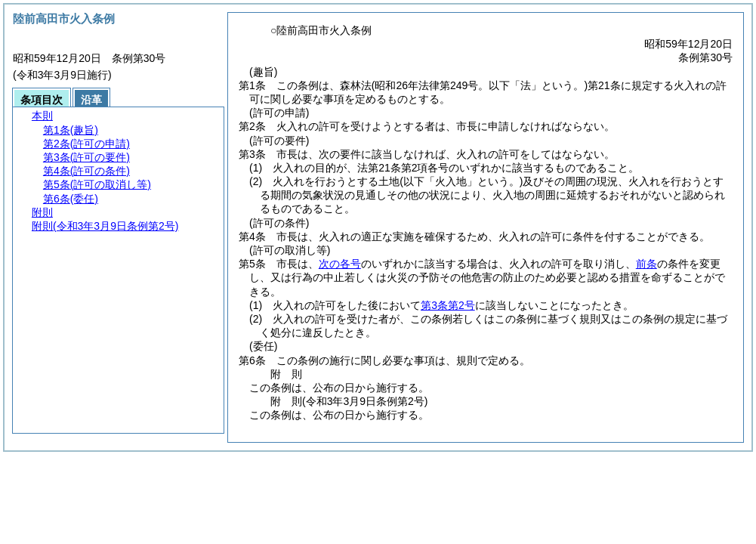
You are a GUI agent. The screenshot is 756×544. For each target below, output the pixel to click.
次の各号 (340, 264)
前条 (646, 264)
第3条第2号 (448, 305)
